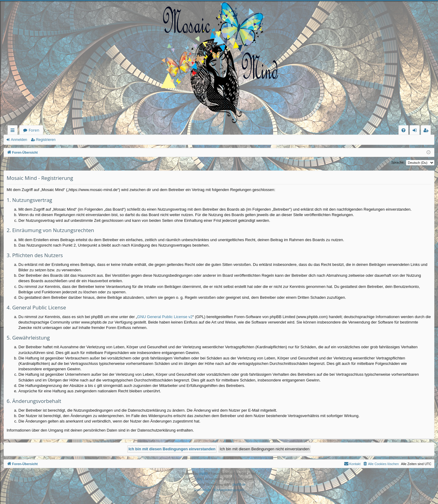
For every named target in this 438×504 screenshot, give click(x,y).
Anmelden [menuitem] (416, 131)
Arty (200, 479)
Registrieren (46, 140)
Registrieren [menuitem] (427, 131)
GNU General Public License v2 (165, 317)
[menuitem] (403, 130)
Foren (34, 130)
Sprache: (398, 162)
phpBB (203, 474)
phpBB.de (239, 485)
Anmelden (19, 140)
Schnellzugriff (14, 131)
